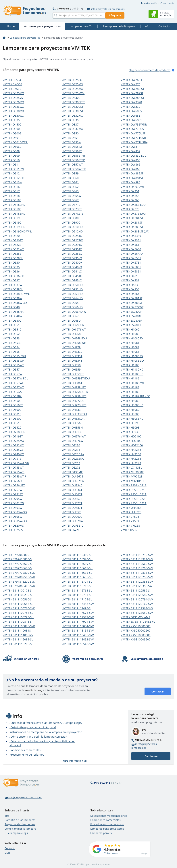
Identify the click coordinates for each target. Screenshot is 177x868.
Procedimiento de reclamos (27, 754)
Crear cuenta (167, 3)
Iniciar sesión (150, 3)
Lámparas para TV (101, 833)
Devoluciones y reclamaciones (109, 816)
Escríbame (151, 756)
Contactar (158, 691)
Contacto (10, 848)
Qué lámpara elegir (16, 833)
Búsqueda (115, 15)
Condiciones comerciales (25, 750)
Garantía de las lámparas (20, 820)
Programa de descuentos (20, 824)
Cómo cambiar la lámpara (20, 829)
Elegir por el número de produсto (150, 70)
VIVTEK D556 (129, 530)
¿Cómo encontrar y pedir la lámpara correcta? (38, 736)
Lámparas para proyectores (25, 38)
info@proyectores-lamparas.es (106, 9)
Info (7, 816)
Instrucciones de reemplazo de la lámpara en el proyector (46, 732)
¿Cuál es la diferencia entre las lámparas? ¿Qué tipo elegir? (46, 723)
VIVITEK (12, 80)
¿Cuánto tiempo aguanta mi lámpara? (33, 727)
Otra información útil (75, 761)
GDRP (8, 853)
